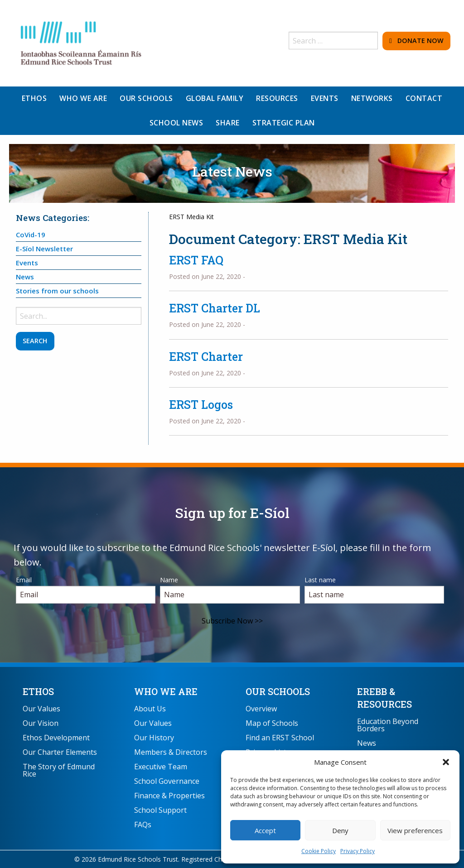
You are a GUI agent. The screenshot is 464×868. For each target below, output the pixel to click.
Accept (265, 830)
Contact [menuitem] (424, 98)
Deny (340, 830)
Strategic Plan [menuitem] (284, 123)
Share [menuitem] (228, 123)
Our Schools (278, 691)
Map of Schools (272, 723)
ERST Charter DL (215, 308)
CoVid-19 (31, 235)
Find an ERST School (280, 738)
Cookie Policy (319, 851)
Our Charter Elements (60, 752)
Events (27, 263)
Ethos (38, 691)
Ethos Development (56, 738)
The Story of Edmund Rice (59, 770)
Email (24, 580)
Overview (261, 709)
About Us (150, 709)
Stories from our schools (57, 291)
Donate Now (416, 41)
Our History (154, 738)
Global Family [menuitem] (215, 98)
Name (169, 580)
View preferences (415, 830)
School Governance (167, 781)
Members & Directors (171, 752)
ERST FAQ (196, 260)
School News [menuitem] (176, 123)
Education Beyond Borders (388, 725)
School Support (160, 810)
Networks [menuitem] (372, 98)
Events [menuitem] (325, 98)
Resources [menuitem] (277, 98)
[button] (446, 762)
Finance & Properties (169, 796)
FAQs (143, 825)
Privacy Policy (358, 851)
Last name (320, 580)
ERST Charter (206, 357)
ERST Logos (201, 405)
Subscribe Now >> (232, 621)
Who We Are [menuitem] (83, 98)
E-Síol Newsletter (44, 249)
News (25, 277)
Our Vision (41, 723)
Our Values (41, 709)
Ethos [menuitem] (34, 98)
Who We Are (166, 691)
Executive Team (161, 767)
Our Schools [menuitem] (146, 98)
